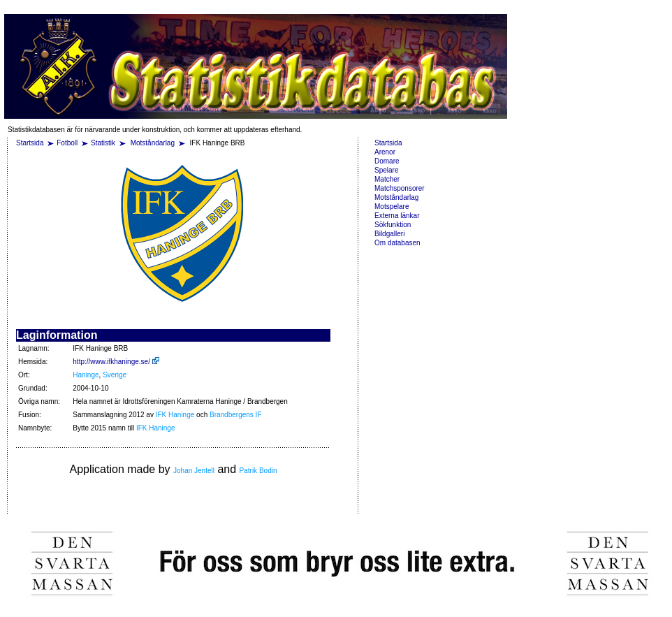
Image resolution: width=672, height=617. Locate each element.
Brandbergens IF (236, 415)
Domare (387, 161)
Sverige (115, 375)
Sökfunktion (393, 225)
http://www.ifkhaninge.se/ (116, 362)
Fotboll (67, 143)
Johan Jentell (194, 471)
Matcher (387, 179)
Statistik (103, 143)
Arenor (385, 152)
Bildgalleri (389, 234)
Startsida (30, 143)
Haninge (86, 375)
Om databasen (397, 243)
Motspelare (392, 206)
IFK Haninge (175, 415)
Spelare (386, 170)
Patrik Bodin (258, 471)
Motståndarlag (154, 143)
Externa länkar (397, 216)
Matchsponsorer (400, 188)
